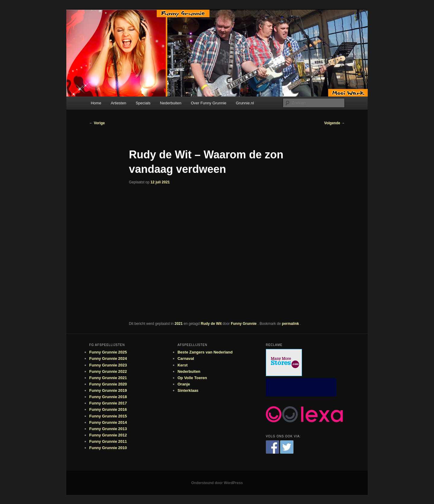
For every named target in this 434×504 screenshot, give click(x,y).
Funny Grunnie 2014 (108, 422)
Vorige (97, 123)
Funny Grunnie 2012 (108, 435)
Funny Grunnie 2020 (108, 384)
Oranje (184, 384)
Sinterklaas (188, 390)
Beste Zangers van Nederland (205, 352)
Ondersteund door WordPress (217, 483)
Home (96, 103)
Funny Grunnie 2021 (108, 378)
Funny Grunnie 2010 (108, 448)
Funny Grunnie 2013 (108, 429)
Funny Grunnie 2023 (108, 365)
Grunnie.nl (245, 103)
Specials (143, 103)
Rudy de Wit (211, 324)
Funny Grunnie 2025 (108, 352)
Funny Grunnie (244, 324)
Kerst (182, 365)
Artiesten (118, 103)
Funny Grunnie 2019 (108, 390)
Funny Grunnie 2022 (108, 371)
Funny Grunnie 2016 (108, 409)
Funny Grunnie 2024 (108, 358)
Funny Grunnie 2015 (108, 416)
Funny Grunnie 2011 (108, 441)
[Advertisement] (301, 387)
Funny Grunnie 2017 (108, 403)
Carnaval (186, 358)
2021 (179, 324)
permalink (291, 324)
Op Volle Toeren (192, 378)
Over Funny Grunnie (209, 103)
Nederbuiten (171, 103)
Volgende (335, 123)
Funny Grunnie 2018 (108, 397)
